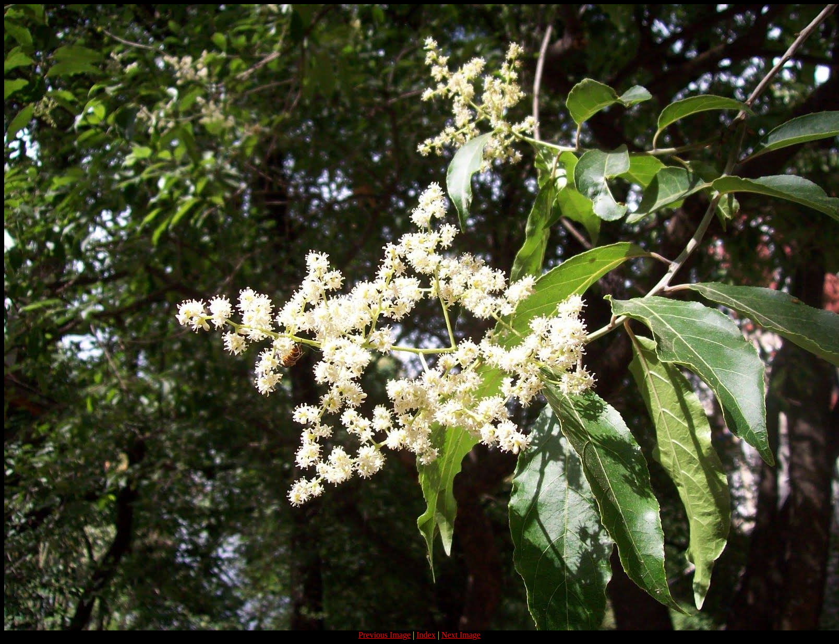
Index (426, 635)
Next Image (461, 635)
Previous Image (385, 635)
